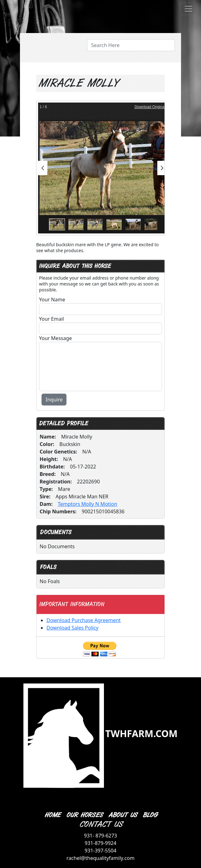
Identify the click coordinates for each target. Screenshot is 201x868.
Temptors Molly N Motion (87, 504)
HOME (52, 815)
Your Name (52, 300)
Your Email (51, 319)
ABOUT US (122, 815)
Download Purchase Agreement (84, 620)
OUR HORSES (84, 815)
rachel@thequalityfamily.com (100, 858)
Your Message (55, 338)
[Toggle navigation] (189, 9)
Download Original (150, 107)
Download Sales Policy (72, 628)
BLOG (150, 815)
